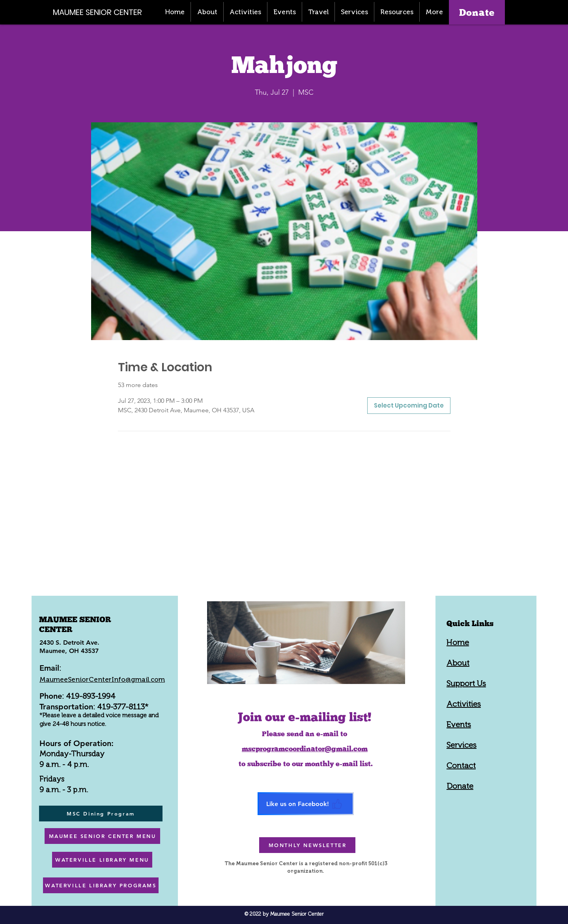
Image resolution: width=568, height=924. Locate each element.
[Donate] (477, 12)
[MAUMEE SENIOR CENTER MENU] (102, 836)
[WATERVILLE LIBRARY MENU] (102, 860)
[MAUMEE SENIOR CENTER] (102, 12)
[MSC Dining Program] (101, 814)
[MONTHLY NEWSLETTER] (307, 845)
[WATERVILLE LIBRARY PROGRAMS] (101, 885)
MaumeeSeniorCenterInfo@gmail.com (102, 679)
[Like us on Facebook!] (306, 804)
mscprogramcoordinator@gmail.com (305, 749)
